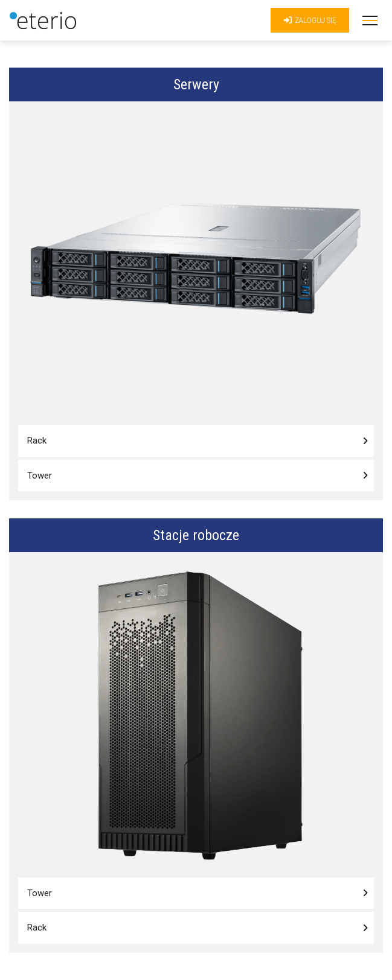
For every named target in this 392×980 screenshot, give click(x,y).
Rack (37, 441)
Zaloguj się (310, 20)
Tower (40, 476)
